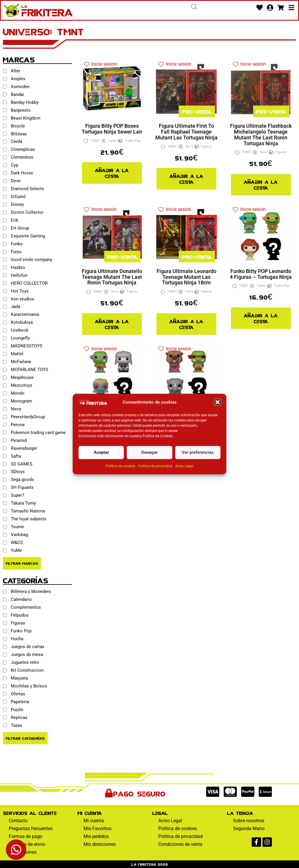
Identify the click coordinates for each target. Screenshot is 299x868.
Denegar (149, 452)
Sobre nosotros (249, 821)
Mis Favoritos (98, 828)
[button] (218, 402)
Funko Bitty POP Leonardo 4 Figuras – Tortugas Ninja (261, 274)
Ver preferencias (198, 452)
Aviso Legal (184, 466)
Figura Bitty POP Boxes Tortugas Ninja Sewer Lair (112, 129)
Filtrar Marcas (22, 563)
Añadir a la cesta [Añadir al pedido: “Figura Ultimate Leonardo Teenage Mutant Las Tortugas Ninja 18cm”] (186, 324)
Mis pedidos (96, 836)
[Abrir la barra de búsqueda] (194, 7)
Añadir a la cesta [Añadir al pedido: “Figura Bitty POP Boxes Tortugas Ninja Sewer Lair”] (112, 173)
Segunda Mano (249, 828)
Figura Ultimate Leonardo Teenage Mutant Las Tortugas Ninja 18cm (186, 277)
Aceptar (101, 452)
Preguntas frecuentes (31, 828)
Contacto (18, 821)
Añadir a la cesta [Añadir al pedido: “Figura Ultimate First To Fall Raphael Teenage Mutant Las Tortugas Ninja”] (186, 179)
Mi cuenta (94, 821)
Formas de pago (26, 836)
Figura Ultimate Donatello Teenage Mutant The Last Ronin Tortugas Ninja (112, 277)
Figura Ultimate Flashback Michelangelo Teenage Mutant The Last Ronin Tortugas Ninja (261, 134)
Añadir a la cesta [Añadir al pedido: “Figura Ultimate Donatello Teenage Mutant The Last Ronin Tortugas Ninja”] (112, 324)
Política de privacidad (155, 466)
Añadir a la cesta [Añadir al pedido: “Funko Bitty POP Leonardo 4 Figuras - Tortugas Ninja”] (261, 318)
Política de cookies (120, 466)
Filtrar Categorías (25, 738)
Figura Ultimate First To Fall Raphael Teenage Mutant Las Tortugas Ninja (186, 132)
